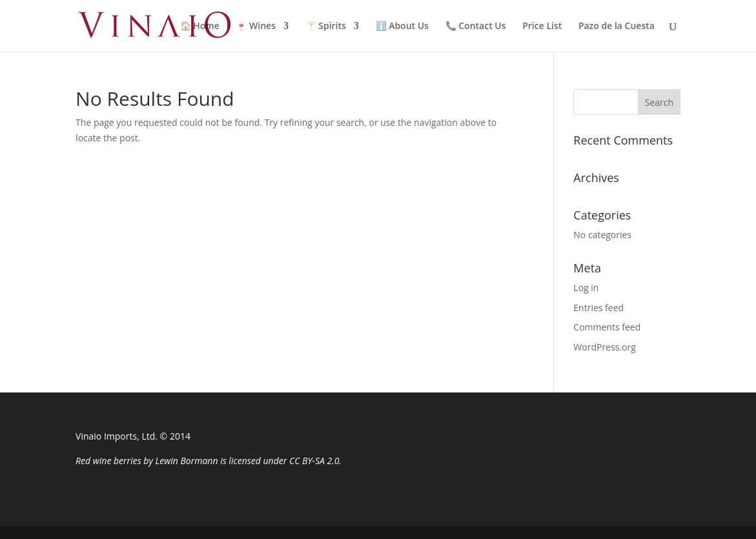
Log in (586, 288)
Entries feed (598, 308)
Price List (542, 26)
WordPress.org (604, 347)
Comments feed (607, 327)
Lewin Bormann (187, 461)
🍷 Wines (256, 26)
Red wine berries (108, 461)
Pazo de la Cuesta (617, 26)
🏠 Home (200, 26)
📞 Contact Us (476, 26)
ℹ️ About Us (402, 26)
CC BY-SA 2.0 (314, 461)
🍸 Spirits (326, 26)
